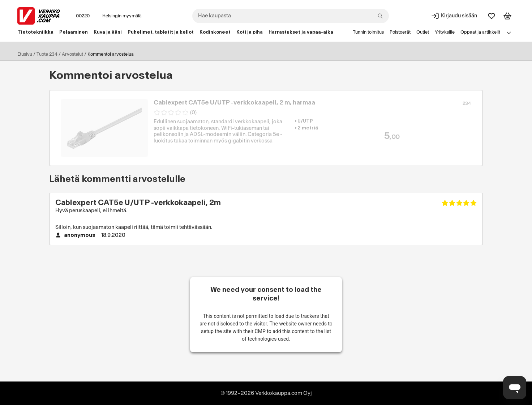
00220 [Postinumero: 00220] (83, 16)
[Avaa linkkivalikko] (509, 33)
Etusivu (25, 54)
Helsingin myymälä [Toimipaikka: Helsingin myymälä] (122, 16)
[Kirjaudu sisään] (454, 16)
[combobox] (291, 16)
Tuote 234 (47, 54)
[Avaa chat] (515, 388)
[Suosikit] (492, 16)
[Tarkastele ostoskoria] (507, 16)
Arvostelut (72, 54)
